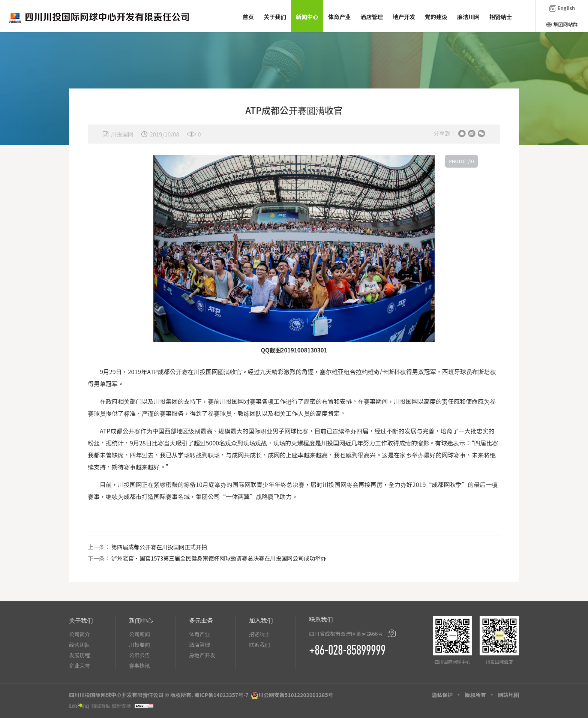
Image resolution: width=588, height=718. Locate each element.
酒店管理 (199, 645)
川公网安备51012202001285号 (296, 695)
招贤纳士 (259, 634)
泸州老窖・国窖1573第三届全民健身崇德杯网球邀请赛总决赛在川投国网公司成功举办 (219, 558)
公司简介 (79, 634)
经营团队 (79, 645)
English (562, 8)
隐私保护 (442, 695)
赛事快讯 (139, 666)
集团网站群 (562, 24)
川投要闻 (139, 645)
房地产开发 (202, 655)
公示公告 (139, 655)
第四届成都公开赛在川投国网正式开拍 (159, 547)
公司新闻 (139, 634)
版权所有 (475, 695)
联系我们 (259, 645)
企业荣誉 (79, 666)
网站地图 (508, 695)
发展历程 (79, 655)
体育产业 (199, 634)
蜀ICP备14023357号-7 (221, 695)
